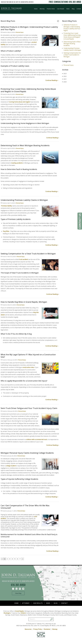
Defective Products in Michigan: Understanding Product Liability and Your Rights (72, 28)
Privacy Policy (37, 629)
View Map (18, 593)
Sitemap (55, 629)
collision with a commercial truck (37, 439)
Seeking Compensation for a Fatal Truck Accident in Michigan (72, 55)
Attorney (42, 9)
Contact (79, 9)
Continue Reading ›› (52, 80)
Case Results (61, 9)
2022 (64, 76)
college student (11, 466)
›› (23, 559)
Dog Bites (6, 231)
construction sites (28, 367)
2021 (64, 79)
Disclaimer (47, 629)
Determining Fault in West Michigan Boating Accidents (72, 44)
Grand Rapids (19, 611)
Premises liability (6, 206)
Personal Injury (20, 32)
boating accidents (17, 163)
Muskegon (7, 613)
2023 (64, 74)
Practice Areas (51, 9)
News (68, 9)
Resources (28, 629)
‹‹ (2, 559)
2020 (64, 82)
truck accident (24, 259)
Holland (23, 613)
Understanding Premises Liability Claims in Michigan (72, 49)
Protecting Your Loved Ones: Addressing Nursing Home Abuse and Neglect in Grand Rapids (72, 36)
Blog (73, 9)
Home (36, 9)
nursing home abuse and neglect (19, 102)
